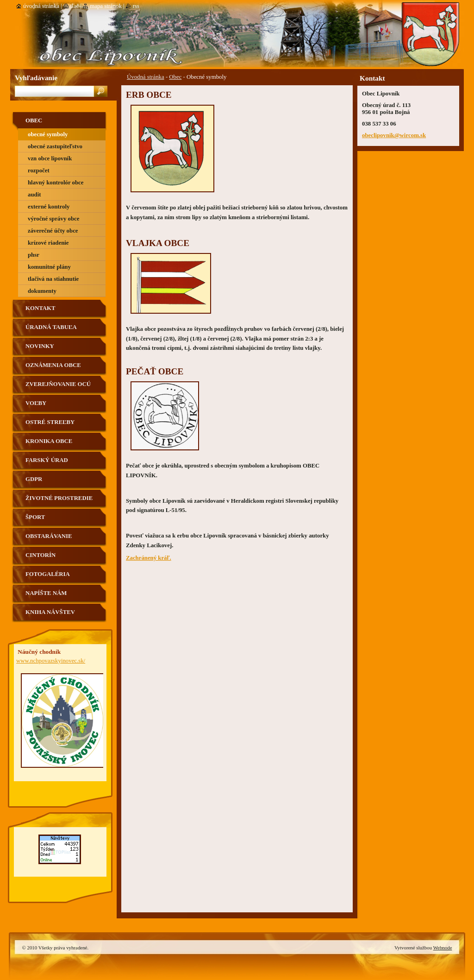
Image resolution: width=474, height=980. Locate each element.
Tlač (75, 6)
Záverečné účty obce (53, 231)
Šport (35, 517)
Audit (34, 195)
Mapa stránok (106, 6)
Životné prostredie (59, 498)
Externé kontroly (49, 207)
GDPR (34, 479)
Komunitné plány (49, 267)
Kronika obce (49, 441)
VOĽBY (36, 403)
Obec (175, 77)
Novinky (40, 346)
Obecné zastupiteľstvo (55, 146)
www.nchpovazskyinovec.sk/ (51, 661)
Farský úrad (47, 460)
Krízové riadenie (48, 243)
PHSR (34, 255)
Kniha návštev (50, 612)
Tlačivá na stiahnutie (53, 279)
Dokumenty (42, 291)
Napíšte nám (46, 593)
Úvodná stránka (146, 77)
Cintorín (41, 555)
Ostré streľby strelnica (50, 426)
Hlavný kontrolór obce (56, 183)
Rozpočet (39, 171)
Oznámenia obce (53, 365)
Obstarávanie (49, 536)
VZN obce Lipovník (50, 158)
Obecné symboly (48, 134)
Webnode (443, 948)
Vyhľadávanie (36, 78)
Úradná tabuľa (51, 327)
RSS (136, 6)
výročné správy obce (53, 219)
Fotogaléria (48, 574)
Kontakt (40, 308)
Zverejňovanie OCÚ (58, 384)
